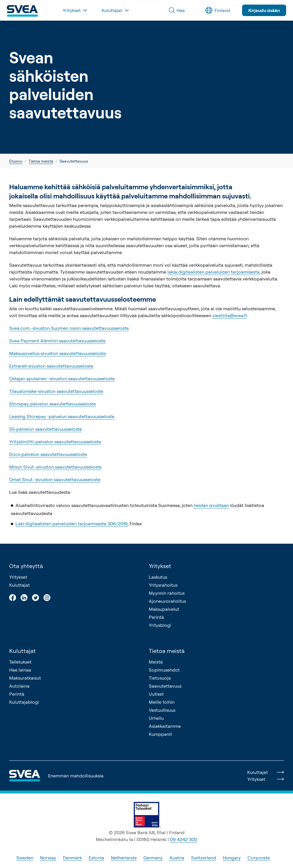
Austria (177, 858)
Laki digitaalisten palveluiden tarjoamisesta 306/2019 (72, 524)
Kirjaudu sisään (264, 10)
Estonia (96, 858)
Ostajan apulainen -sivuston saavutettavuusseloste (62, 379)
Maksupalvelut (164, 609)
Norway (48, 858)
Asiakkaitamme (165, 726)
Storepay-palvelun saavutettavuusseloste (53, 404)
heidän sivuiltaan (211, 505)
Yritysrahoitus (163, 585)
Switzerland (204, 858)
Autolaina (19, 686)
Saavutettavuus (165, 686)
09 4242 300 (184, 839)
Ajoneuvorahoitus (167, 601)
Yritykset (18, 577)
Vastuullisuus (162, 710)
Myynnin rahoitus (167, 593)
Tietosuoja (160, 678)
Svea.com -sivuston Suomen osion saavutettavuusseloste (69, 328)
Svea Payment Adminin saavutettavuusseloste (57, 341)
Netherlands (124, 858)
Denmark (72, 858)
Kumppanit (160, 734)
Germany (153, 858)
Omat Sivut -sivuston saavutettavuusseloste (55, 479)
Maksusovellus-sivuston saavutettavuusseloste (58, 353)
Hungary (232, 858)
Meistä (156, 662)
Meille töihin (162, 702)
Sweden (25, 858)
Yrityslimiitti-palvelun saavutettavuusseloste (55, 442)
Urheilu (156, 718)
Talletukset (20, 662)
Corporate (259, 858)
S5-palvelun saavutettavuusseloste (45, 429)
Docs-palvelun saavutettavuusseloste (48, 454)
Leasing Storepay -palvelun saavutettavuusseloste (62, 416)
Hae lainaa (20, 670)
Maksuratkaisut (25, 678)
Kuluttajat (19, 585)
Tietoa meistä (41, 161)
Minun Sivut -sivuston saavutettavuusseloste (55, 467)
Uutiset (156, 694)
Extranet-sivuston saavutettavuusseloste (51, 366)
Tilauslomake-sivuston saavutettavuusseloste (56, 391)
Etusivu (16, 161)
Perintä (156, 617)
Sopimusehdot (164, 670)
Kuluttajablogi (24, 702)
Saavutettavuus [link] (74, 161)
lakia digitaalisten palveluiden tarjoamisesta (213, 272)
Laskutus (158, 577)
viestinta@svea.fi (230, 315)
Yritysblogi (160, 625)
